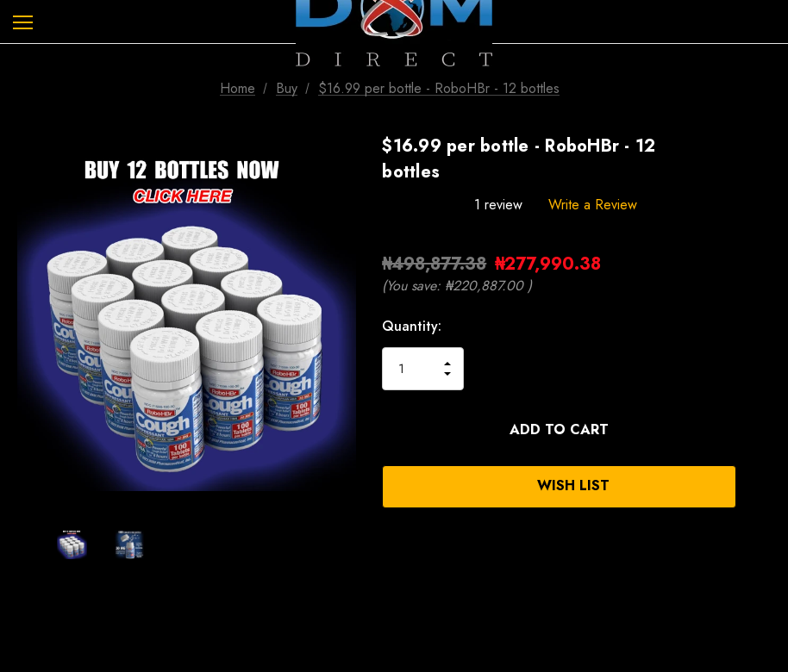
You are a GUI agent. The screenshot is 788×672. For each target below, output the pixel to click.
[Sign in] (712, 22)
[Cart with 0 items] (761, 22)
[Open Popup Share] (762, 459)
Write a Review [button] (593, 205)
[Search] (69, 22)
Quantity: (412, 326)
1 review (498, 205)
